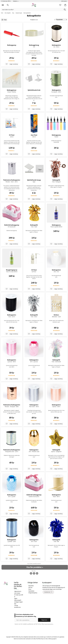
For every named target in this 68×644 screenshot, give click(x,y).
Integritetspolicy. (49, 624)
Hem (2, 13)
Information (64, 1)
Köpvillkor (31, 586)
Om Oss (30, 587)
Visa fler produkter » (35, 567)
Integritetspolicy (33, 593)
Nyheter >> (16, 1)
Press (30, 589)
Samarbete (31, 591)
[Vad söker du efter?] (34, 10)
